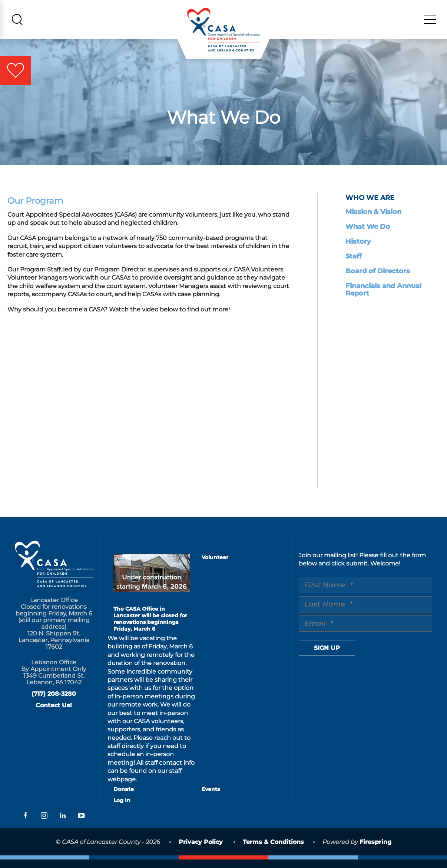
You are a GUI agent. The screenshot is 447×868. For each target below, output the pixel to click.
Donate (124, 798)
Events (211, 798)
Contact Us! (54, 714)
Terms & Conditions (273, 850)
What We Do (368, 235)
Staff (354, 265)
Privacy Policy (201, 850)
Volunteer (215, 566)
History (358, 250)
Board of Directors (378, 280)
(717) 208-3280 (54, 702)
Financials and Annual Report (383, 298)
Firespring (375, 850)
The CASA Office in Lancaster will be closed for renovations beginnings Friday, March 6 (150, 627)
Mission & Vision (373, 220)
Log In (122, 809)
